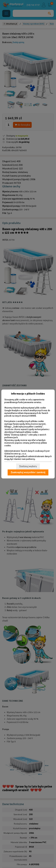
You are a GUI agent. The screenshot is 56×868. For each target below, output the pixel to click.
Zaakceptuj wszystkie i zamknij (28, 472)
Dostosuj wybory (28, 466)
